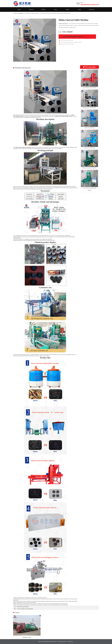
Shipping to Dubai (27, 637)
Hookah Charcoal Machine (89, 148)
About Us (31, 9)
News (80, 9)
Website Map (70, 642)
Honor (68, 9)
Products (43, 9)
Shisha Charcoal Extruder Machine (89, 168)
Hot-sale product (89, 67)
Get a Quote (67, 32)
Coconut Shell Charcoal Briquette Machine (89, 189)
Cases (55, 9)
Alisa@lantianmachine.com (90, 4)
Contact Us (92, 9)
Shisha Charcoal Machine (52, 13)
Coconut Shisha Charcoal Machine (89, 88)
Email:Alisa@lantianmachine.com (73, 37)
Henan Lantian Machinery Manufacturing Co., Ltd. (32, 13)
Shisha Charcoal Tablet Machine (89, 108)
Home (19, 9)
